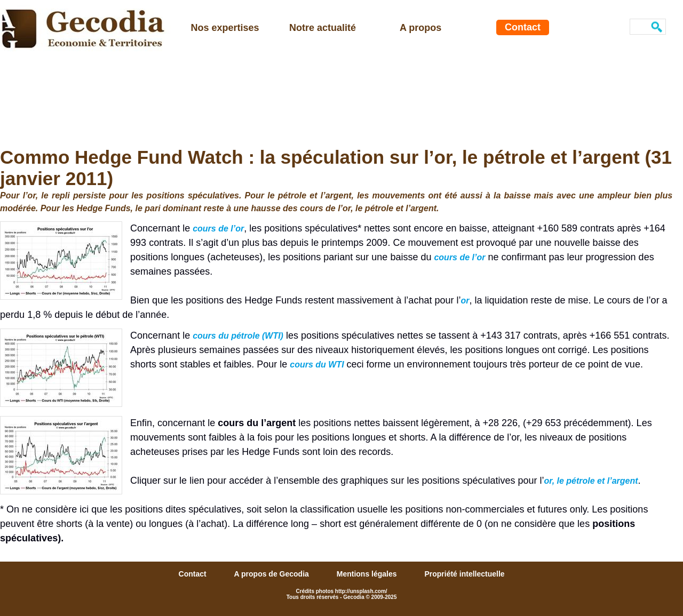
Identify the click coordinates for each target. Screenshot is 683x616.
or (465, 301)
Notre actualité (323, 28)
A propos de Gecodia (273, 574)
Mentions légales (368, 574)
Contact (523, 27)
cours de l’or (218, 229)
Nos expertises (225, 28)
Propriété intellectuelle (464, 574)
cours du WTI (317, 365)
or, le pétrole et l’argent (591, 481)
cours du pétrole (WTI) (238, 336)
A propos (420, 28)
